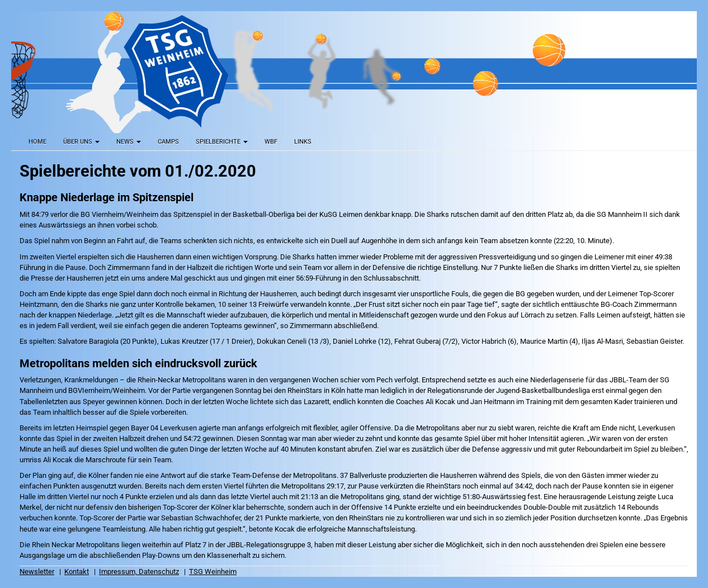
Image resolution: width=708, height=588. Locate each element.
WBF (271, 142)
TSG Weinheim (213, 572)
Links (303, 142)
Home (37, 142)
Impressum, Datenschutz (139, 572)
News (129, 142)
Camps (168, 142)
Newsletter (37, 572)
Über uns (81, 142)
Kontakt (77, 572)
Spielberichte (222, 142)
